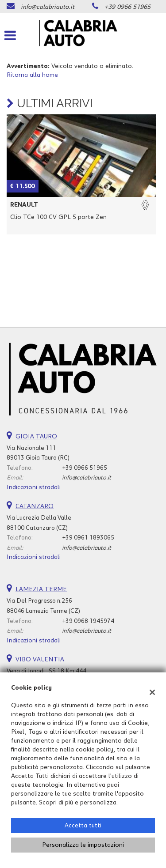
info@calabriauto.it (48, 7)
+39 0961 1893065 (88, 538)
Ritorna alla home (32, 75)
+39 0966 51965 (127, 7)
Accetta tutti (83, 826)
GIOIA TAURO (36, 437)
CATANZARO (35, 506)
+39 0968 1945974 (88, 621)
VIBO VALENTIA (40, 660)
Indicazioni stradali (34, 487)
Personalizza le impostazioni (83, 845)
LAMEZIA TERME (41, 589)
